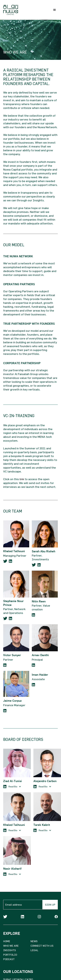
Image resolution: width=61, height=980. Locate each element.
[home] (10, 10)
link (22, 479)
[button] (55, 10)
